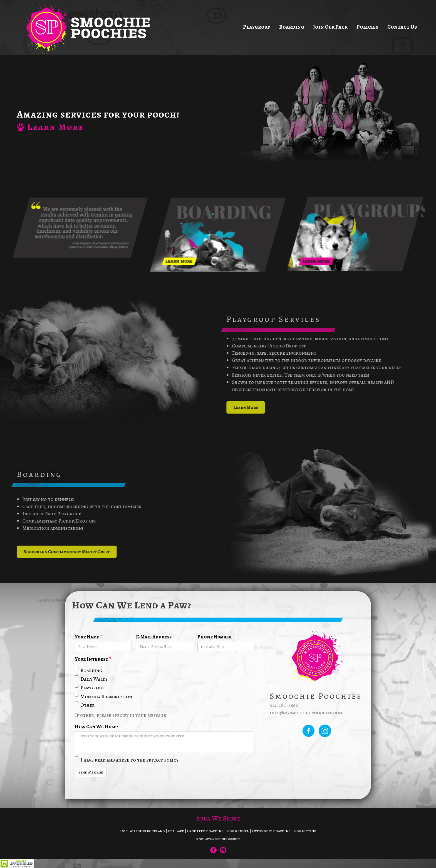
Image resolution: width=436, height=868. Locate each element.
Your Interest (93, 659)
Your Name (89, 637)
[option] (80, 228)
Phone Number (216, 637)
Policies (367, 27)
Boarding (292, 27)
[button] (259, 407)
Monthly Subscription (103, 696)
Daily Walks (91, 679)
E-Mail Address (155, 637)
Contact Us (402, 27)
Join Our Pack (330, 27)
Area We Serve (218, 818)
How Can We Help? (96, 727)
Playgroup (257, 27)
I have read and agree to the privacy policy (127, 760)
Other (85, 705)
